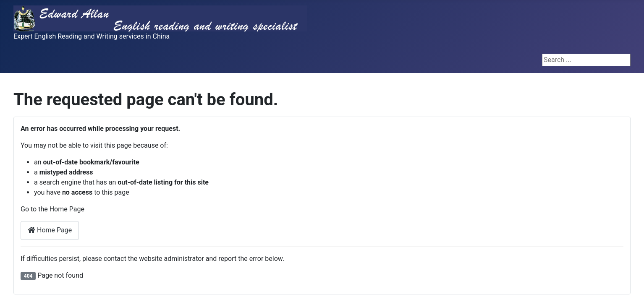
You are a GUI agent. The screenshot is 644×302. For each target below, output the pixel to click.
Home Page (50, 230)
